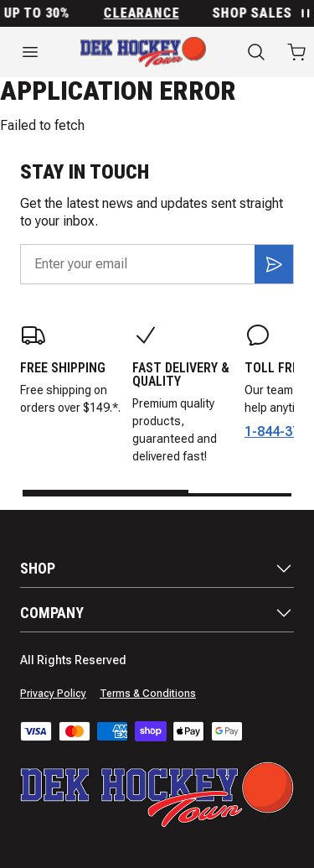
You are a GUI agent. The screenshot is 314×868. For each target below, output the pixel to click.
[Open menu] (30, 52)
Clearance (145, 13)
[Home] (143, 52)
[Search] (256, 52)
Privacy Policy (53, 694)
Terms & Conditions (148, 694)
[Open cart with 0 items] (296, 52)
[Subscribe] (274, 264)
